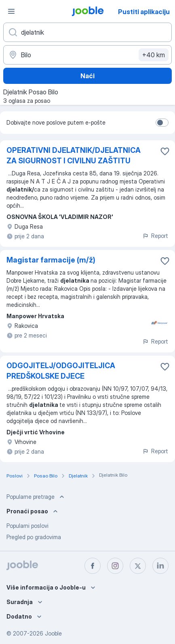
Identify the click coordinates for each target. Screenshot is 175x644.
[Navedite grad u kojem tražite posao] (87, 55)
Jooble (53, 633)
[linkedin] (160, 566)
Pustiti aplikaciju (144, 12)
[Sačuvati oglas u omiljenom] (165, 151)
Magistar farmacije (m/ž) (51, 260)
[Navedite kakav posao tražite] (87, 32)
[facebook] (93, 566)
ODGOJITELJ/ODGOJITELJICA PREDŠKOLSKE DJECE (61, 371)
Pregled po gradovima (34, 537)
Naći (87, 76)
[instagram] (115, 566)
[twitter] (138, 566)
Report (155, 236)
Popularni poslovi (27, 526)
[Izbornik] (11, 11)
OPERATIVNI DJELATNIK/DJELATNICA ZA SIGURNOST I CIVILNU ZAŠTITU (74, 155)
